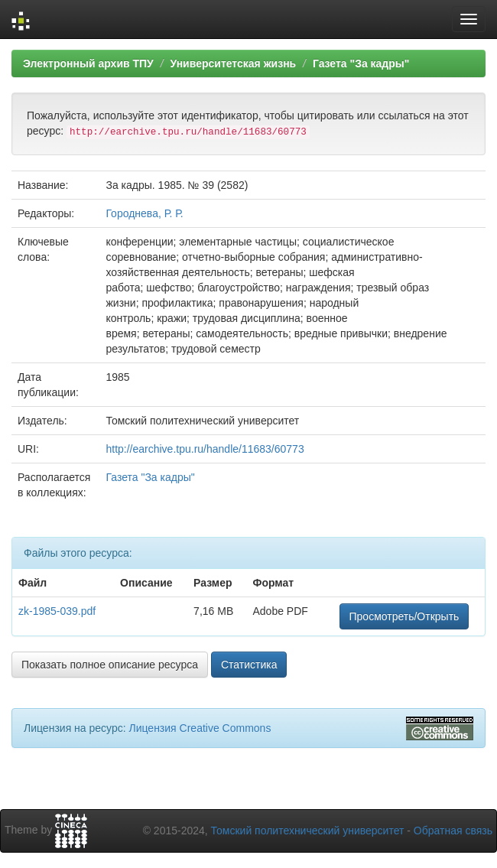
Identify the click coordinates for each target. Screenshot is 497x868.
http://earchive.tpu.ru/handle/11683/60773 (205, 449)
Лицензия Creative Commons (200, 728)
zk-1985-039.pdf (57, 611)
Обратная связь (453, 831)
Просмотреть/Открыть (404, 616)
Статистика (249, 665)
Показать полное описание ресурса (110, 665)
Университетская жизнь (233, 63)
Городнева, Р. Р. (144, 213)
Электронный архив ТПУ (88, 63)
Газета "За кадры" (361, 63)
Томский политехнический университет (308, 831)
